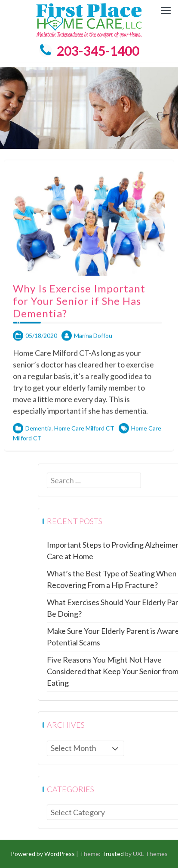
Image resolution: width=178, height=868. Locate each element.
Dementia (38, 441)
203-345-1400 (89, 51)
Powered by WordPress (43, 854)
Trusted (113, 854)
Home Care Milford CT (84, 441)
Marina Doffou (93, 348)
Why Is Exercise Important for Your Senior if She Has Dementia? (79, 314)
